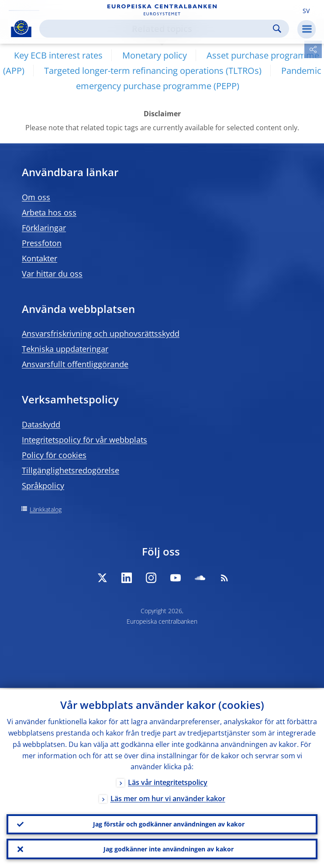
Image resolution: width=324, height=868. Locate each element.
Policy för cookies (54, 455)
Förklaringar (44, 228)
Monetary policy (155, 55)
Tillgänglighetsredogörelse (71, 470)
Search (277, 29)
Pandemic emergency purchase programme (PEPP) (199, 78)
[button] (306, 10)
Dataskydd (41, 424)
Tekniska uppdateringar (65, 349)
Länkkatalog (46, 509)
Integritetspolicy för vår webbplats (84, 440)
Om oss (36, 197)
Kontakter (40, 258)
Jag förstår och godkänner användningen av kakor (169, 823)
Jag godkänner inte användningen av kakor (169, 849)
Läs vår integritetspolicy (168, 781)
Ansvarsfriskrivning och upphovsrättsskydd (101, 333)
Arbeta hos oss (49, 212)
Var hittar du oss (52, 274)
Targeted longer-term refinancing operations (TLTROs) (153, 71)
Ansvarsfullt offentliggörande (75, 364)
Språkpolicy (43, 486)
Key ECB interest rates (58, 55)
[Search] (157, 29)
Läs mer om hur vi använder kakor (168, 798)
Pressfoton (42, 243)
